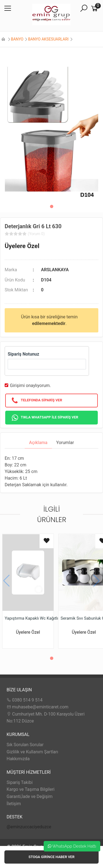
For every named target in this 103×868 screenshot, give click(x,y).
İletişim (14, 804)
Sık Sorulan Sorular (25, 745)
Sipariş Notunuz (23, 354)
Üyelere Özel (22, 246)
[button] (52, 206)
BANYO (17, 39)
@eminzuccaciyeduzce (29, 827)
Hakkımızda (18, 759)
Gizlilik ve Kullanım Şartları (32, 752)
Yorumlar (65, 443)
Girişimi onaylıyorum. (30, 385)
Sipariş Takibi (20, 782)
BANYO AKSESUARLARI (48, 39)
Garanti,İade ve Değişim (30, 796)
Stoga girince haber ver (51, 857)
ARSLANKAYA (55, 270)
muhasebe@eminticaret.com (37, 707)
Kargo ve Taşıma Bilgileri (30, 789)
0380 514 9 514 (25, 700)
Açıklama (38, 443)
